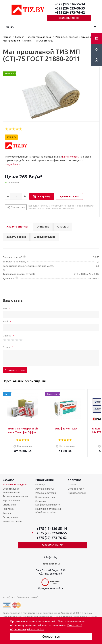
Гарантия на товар (46, 497)
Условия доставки (46, 493)
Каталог (8, 480)
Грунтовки (8, 509)
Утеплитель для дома (15, 484)
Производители (77, 493)
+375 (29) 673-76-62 (70, 12)
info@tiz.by (51, 557)
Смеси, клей (9, 505)
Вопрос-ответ (76, 489)
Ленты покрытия (12, 521)
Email (7, 321)
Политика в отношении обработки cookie (48, 510)
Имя (6, 308)
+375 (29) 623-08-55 (70, 8)
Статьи (72, 484)
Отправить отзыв (15, 370)
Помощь (40, 484)
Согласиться (51, 637)
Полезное (75, 480)
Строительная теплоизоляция (11, 490)
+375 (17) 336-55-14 (70, 4)
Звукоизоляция (11, 500)
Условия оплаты (45, 489)
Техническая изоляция (15, 496)
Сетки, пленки (10, 517)
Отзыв (8, 347)
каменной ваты (71, 157)
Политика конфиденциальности (48, 503)
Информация (45, 480)
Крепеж (7, 513)
